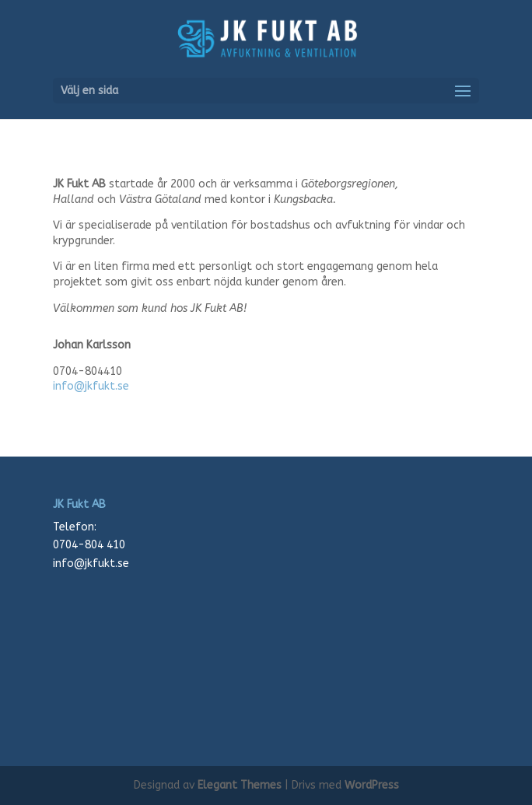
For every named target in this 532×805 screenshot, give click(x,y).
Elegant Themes (240, 785)
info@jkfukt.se (91, 386)
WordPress (372, 785)
